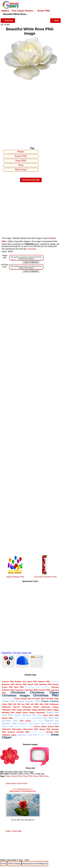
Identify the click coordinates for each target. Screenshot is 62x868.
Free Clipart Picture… (23, 11)
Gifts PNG (44, 704)
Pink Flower (25, 721)
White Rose (21, 170)
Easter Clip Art (27, 699)
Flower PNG (8, 701)
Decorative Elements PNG (46, 577)
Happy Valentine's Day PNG (28, 715)
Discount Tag (8, 698)
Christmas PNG (46, 695)
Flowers (20, 701)
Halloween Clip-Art (11, 707)
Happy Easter (22, 713)
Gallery (5, 11)
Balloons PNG (8, 684)
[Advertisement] (31, 113)
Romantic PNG (26, 724)
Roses (21, 152)
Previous (8, 20)
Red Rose (38, 721)
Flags (56, 699)
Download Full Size (31, 180)
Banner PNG (21, 684)
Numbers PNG (10, 721)
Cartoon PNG (44, 690)
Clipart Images (14, 863)
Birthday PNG (45, 684)
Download (32, 249)
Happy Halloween (37, 713)
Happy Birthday (24, 710)
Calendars (19, 690)
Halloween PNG (9, 710)
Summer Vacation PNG (18, 732)
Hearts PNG (7, 718)
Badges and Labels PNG (26, 682)
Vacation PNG (52, 732)
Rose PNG (21, 161)
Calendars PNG (31, 690)
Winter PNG (44, 735)
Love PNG (37, 718)
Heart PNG (54, 715)
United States (38, 732)
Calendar (55, 687)
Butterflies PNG (33, 687)
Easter (17, 699)
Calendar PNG (8, 690)
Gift (15, 704)
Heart (45, 715)
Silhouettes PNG (31, 729)
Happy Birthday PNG (15, 577)
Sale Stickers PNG (23, 726)
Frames (54, 701)
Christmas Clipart (44, 692)
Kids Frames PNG (22, 718)
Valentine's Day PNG (27, 735)
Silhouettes (17, 729)
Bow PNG (19, 687)
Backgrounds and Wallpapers (35, 863)
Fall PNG (49, 699)
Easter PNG (40, 699)
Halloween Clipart (31, 707)
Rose (21, 165)
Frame (45, 701)
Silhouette (6, 729)
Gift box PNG (23, 704)
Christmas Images (16, 695)
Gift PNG (34, 704)
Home (3, 863)
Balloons (55, 681)
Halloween (54, 704)
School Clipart (40, 726)
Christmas (18, 692)
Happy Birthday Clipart (42, 710)
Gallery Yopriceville (14, 831)
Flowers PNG (33, 701)
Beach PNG (33, 684)
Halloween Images (50, 707)
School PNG (53, 726)
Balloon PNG (44, 682)
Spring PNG (45, 729)
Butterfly (46, 687)
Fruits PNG (7, 704)
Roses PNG (44, 11)
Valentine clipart (9, 735)
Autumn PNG (8, 682)
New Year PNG (51, 718)
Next (55, 20)
